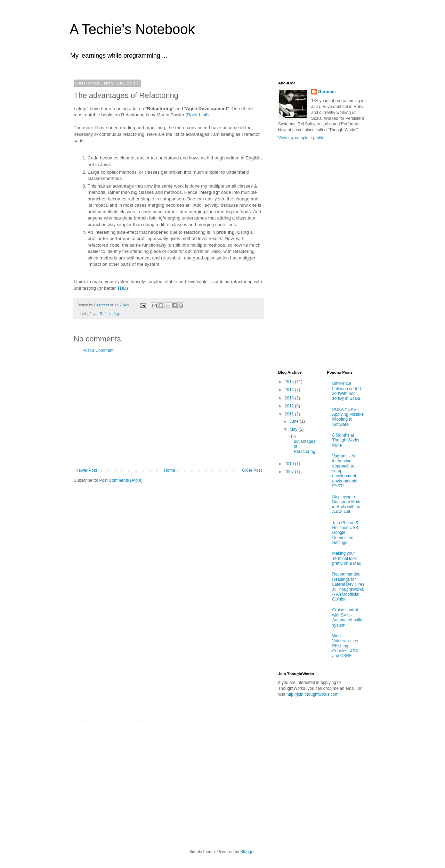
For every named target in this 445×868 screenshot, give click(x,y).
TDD (122, 288)
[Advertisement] (169, 411)
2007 (290, 472)
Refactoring (109, 314)
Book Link (197, 115)
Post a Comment (98, 350)
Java (94, 314)
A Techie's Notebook (132, 29)
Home (170, 470)
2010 (290, 464)
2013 (290, 398)
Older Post (252, 470)
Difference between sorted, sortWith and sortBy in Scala (347, 391)
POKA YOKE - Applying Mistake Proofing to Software (348, 417)
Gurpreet (327, 92)
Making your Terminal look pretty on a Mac (347, 558)
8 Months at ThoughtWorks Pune (346, 440)
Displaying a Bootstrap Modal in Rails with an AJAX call (347, 504)
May (294, 429)
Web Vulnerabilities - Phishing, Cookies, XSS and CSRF (347, 646)
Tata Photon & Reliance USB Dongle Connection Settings (345, 533)
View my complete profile (301, 138)
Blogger (247, 852)
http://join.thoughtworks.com (312, 694)
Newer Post (86, 470)
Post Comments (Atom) (121, 480)
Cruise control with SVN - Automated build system (347, 617)
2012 (290, 406)
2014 (290, 390)
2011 (290, 414)
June (295, 421)
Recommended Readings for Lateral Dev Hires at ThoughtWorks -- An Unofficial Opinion (349, 587)
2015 (290, 382)
